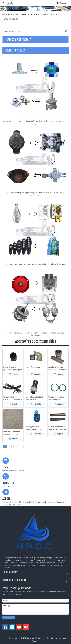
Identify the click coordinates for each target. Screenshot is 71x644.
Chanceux (35, 641)
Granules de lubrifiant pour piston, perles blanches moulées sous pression (12, 433)
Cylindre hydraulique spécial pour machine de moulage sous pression (58, 368)
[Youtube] (19, 627)
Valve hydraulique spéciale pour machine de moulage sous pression (34, 428)
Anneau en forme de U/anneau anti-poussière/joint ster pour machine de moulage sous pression (58, 398)
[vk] (26, 627)
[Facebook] (5, 627)
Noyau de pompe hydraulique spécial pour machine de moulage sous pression (13, 368)
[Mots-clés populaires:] (66, 31)
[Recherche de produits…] (33, 31)
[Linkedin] (12, 627)
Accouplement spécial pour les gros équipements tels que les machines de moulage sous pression (35, 398)
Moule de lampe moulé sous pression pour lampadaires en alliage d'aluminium (36, 264)
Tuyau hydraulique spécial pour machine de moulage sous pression (13, 398)
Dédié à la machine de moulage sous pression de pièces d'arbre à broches (57, 428)
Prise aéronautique (33, 367)
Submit (9, 618)
